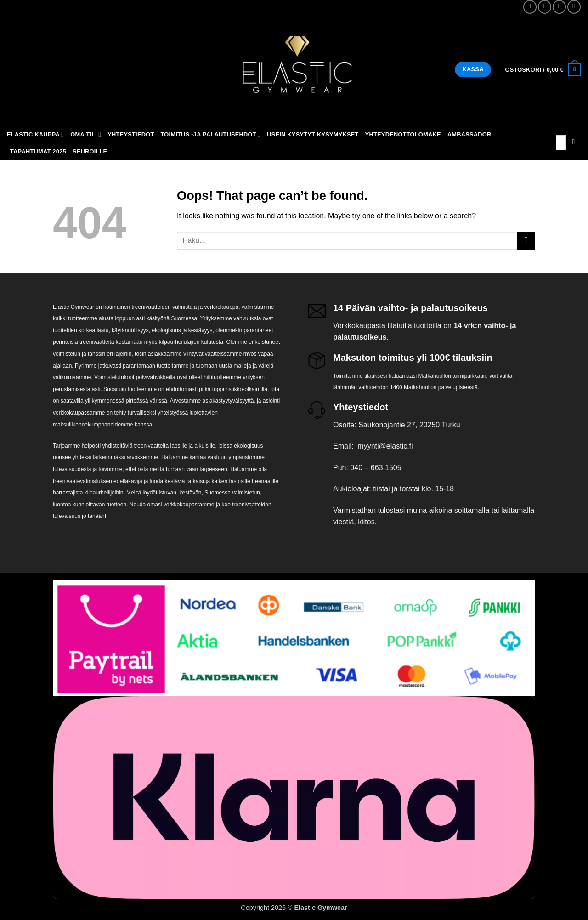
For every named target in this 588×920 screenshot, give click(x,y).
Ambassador (469, 134)
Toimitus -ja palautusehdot (211, 134)
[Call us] (574, 7)
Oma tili (86, 134)
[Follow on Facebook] (530, 7)
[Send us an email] (559, 7)
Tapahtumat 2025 (38, 151)
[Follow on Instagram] (545, 7)
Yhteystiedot (131, 134)
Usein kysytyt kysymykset (313, 134)
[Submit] (574, 143)
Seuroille (90, 151)
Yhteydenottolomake (403, 134)
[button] (543, 70)
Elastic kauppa (35, 134)
